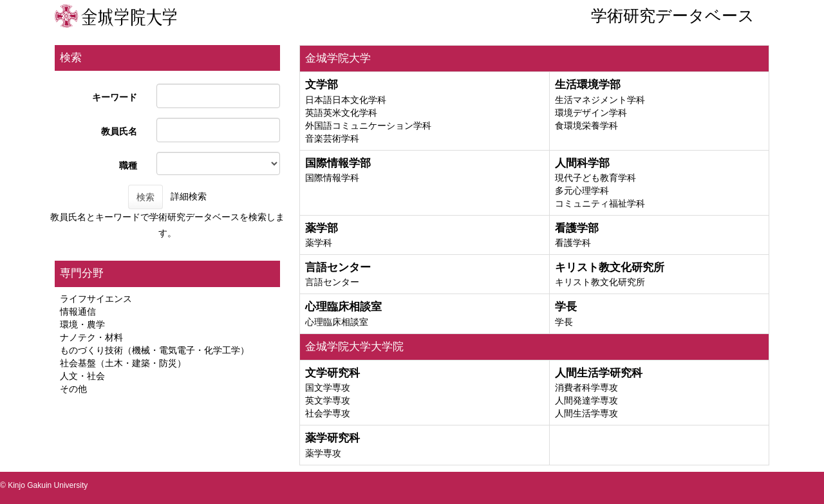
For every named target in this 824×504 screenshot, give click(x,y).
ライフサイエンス (96, 299)
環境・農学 (82, 324)
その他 (73, 389)
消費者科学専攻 (586, 387)
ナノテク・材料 (91, 337)
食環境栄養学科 (586, 126)
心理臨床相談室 (337, 322)
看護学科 (573, 243)
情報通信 (78, 312)
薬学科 (319, 243)
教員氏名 (119, 131)
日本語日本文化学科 (346, 100)
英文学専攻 (328, 400)
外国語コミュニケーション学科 (368, 126)
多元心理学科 (582, 191)
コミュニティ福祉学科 (600, 203)
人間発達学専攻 (586, 400)
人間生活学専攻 (586, 413)
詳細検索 (189, 196)
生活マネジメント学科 (600, 100)
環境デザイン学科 (591, 113)
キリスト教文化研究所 (600, 282)
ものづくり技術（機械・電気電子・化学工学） (154, 350)
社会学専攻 (328, 413)
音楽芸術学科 (332, 138)
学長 (564, 322)
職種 (128, 165)
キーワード (115, 97)
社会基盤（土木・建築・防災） (123, 363)
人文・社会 (82, 376)
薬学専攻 (323, 453)
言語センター (332, 282)
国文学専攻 (328, 387)
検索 (145, 197)
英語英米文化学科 (341, 113)
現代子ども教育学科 (595, 178)
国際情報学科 (332, 178)
